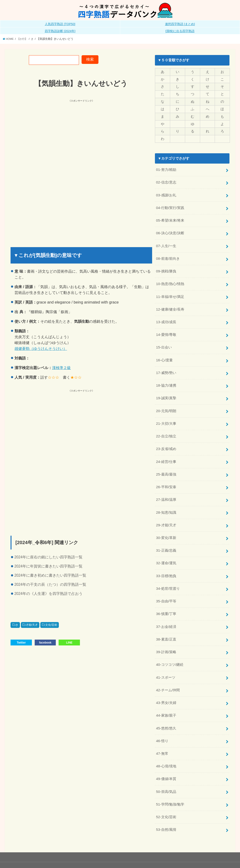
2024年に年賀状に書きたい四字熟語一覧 (48, 566)
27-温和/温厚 (166, 490)
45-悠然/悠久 (166, 713)
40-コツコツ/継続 (170, 651)
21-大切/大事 (166, 416)
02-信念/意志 (166, 181)
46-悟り (162, 725)
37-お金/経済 (166, 614)
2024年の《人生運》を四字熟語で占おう (48, 594)
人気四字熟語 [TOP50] (60, 24)
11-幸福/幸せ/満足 (170, 292)
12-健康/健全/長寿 (170, 304)
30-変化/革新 (166, 527)
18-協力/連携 (166, 379)
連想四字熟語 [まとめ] (180, 24)
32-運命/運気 (166, 552)
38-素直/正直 (166, 626)
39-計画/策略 (166, 639)
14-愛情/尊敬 (166, 329)
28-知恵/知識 (166, 502)
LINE (69, 642)
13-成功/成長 (166, 317)
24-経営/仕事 (166, 453)
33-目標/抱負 (166, 564)
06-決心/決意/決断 (170, 230)
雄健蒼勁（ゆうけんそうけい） (41, 348)
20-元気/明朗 (166, 403)
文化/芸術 (51, 625)
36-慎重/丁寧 (166, 601)
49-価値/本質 (166, 762)
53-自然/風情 (166, 812)
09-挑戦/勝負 (166, 267)
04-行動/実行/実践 (170, 205)
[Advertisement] (79, 136)
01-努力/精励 (166, 168)
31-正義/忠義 (166, 539)
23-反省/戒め (166, 440)
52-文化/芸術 (166, 799)
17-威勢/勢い (166, 366)
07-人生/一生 (166, 242)
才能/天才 (32, 625)
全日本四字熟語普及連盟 (214, 856)
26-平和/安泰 (166, 478)
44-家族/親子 (166, 700)
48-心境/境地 (166, 750)
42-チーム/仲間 (168, 676)
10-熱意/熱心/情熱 (170, 280)
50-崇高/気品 (166, 775)
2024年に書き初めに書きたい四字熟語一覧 (50, 575)
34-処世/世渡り (168, 577)
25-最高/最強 (166, 465)
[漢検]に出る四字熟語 (180, 31)
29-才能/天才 (166, 515)
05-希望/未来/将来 (170, 218)
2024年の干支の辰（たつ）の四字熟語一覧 (50, 584)
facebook (45, 642)
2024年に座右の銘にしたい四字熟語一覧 (48, 557)
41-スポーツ (166, 663)
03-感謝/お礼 (166, 193)
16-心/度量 (164, 354)
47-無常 (162, 738)
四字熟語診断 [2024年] (60, 31)
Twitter (21, 642)
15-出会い (164, 341)
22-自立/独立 (166, 428)
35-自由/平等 (166, 589)
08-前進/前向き (168, 255)
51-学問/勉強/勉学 (170, 787)
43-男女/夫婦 (166, 688)
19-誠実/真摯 (166, 391)
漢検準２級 (61, 368)
